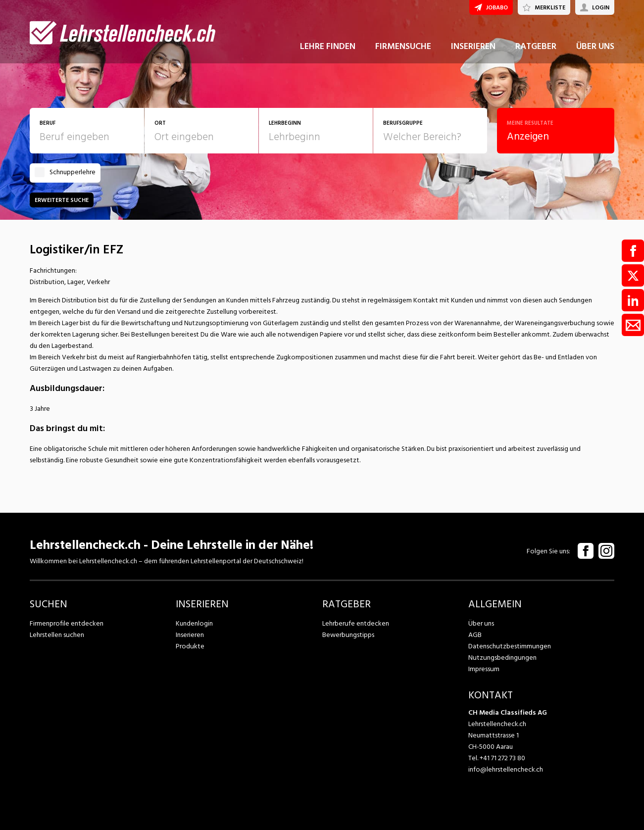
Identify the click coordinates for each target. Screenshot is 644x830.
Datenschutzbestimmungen (509, 646)
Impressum (484, 669)
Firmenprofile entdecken (67, 623)
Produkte (190, 646)
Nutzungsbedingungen (502, 658)
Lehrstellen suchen (57, 635)
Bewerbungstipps (348, 635)
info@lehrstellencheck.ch (506, 769)
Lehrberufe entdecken (355, 623)
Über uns (481, 623)
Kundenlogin (194, 623)
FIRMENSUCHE (403, 49)
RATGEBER (536, 49)
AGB (475, 635)
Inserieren (190, 635)
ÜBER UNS (595, 49)
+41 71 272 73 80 (502, 758)
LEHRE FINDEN (328, 49)
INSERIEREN (473, 49)
